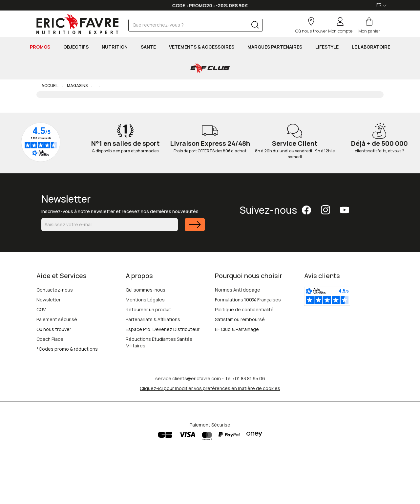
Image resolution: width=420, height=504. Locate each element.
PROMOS (40, 47)
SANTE (148, 47)
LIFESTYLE (327, 47)
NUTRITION (115, 47)
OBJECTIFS (76, 47)
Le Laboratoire (371, 47)
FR (381, 5)
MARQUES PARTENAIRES (275, 47)
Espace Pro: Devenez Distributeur (163, 329)
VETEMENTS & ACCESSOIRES (202, 47)
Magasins (77, 86)
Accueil (50, 86)
